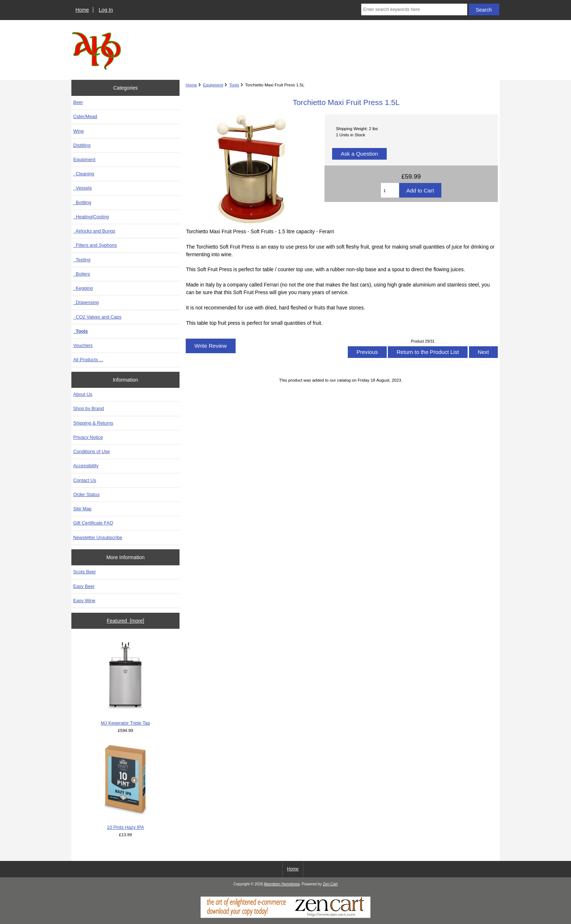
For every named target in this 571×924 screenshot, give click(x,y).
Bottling (82, 202)
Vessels (82, 188)
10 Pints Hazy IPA (125, 787)
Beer (78, 102)
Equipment (213, 85)
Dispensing (86, 302)
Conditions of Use (92, 451)
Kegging (83, 288)
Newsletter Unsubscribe (98, 537)
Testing (82, 260)
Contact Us (85, 480)
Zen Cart (330, 884)
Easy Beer (84, 586)
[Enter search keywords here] (414, 9)
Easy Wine (84, 601)
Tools (234, 85)
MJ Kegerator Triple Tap (125, 682)
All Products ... (88, 360)
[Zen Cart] (285, 917)
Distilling (82, 145)
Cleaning (84, 174)
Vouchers (83, 345)
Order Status (86, 494)
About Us (83, 394)
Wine (78, 131)
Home (82, 10)
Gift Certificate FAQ (93, 523)
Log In (106, 10)
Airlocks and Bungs (94, 231)
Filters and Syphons (95, 245)
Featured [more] (125, 621)
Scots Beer (84, 572)
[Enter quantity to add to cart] (390, 190)
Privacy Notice (88, 437)
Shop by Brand (88, 408)
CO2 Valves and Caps (97, 317)
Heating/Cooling (91, 217)
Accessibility (86, 466)
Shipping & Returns (93, 423)
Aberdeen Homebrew (282, 884)
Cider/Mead (85, 116)
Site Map (82, 509)
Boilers (82, 274)
